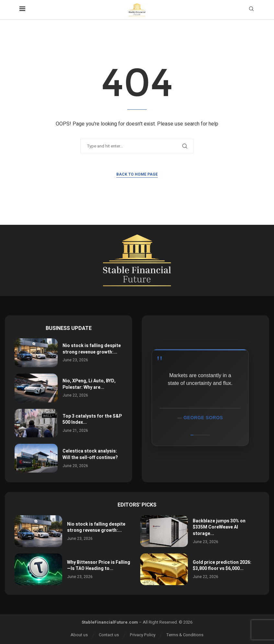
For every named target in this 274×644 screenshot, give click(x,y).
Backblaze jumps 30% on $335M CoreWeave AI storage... (219, 527)
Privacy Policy (143, 635)
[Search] (251, 10)
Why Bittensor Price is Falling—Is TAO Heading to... (99, 566)
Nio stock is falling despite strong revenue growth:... (92, 349)
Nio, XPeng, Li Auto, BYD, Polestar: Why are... (89, 384)
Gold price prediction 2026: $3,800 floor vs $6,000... (222, 566)
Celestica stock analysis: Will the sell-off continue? (90, 454)
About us (79, 635)
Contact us (109, 635)
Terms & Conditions (185, 635)
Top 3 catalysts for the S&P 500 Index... (92, 419)
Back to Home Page (137, 174)
